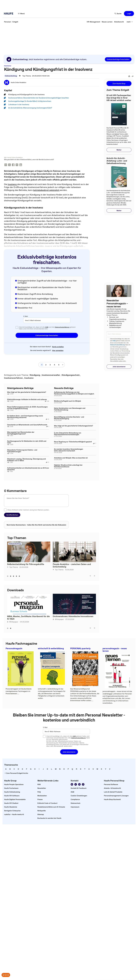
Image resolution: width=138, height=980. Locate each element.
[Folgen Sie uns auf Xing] (76, 785)
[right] (94, 576)
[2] (46, 365)
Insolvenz (12, 184)
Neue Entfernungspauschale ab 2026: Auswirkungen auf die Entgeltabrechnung (27, 408)
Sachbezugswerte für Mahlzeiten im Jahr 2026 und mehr (27, 442)
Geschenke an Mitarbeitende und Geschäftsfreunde (27, 425)
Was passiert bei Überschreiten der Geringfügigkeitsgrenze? (21, 433)
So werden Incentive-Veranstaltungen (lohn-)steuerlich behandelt (69, 450)
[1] (42, 365)
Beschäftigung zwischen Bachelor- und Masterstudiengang (69, 418)
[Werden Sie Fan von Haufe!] (83, 785)
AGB (47, 327)
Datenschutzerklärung (62, 327)
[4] (54, 365)
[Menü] (21, 14)
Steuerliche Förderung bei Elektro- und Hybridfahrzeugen (22, 451)
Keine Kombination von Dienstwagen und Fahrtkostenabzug (70, 409)
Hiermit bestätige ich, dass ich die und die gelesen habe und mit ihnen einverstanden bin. (47, 328)
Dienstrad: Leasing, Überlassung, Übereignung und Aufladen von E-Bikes (26, 460)
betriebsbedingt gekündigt (46, 190)
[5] (59, 365)
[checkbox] (17, 328)
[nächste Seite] (63, 365)
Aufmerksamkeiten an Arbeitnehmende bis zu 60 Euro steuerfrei (28, 469)
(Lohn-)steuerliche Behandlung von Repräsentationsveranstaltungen (68, 434)
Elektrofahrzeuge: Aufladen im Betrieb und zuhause (27, 400)
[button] (129, 14)
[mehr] (130, 22)
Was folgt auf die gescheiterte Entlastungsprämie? (27, 392)
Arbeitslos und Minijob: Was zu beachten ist (71, 458)
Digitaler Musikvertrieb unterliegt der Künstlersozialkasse (68, 466)
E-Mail (26, 316)
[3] (50, 365)
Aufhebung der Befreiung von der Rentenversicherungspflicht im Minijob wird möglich (74, 393)
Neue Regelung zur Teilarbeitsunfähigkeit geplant (73, 442)
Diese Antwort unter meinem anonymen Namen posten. (28, 510)
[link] (7, 22)
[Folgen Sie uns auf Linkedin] (72, 785)
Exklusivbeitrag (11, 76)
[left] (90, 576)
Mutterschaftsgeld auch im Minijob (67, 401)
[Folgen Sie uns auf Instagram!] (79, 785)
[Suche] (118, 14)
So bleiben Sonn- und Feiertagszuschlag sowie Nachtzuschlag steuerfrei (25, 417)
